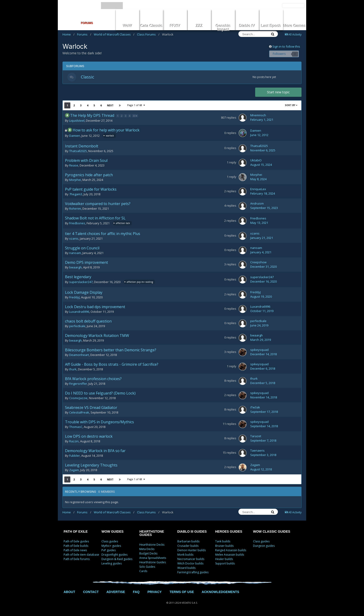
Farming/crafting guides (193, 573)
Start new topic (278, 93)
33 (135, 116)
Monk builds (185, 555)
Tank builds (223, 542)
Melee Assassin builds (230, 555)
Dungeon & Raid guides (117, 559)
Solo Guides (147, 567)
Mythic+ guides (111, 546)
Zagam (74, 470)
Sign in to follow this (286, 46)
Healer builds (224, 559)
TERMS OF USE (182, 592)
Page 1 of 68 (136, 106)
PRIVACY (154, 592)
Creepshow (258, 263)
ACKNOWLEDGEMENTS (221, 592)
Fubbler (75, 456)
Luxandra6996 (79, 312)
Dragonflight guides (114, 555)
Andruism (257, 204)
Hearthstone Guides (153, 563)
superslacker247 (81, 283)
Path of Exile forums (77, 559)
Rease (74, 166)
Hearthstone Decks (152, 545)
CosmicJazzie (78, 398)
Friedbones (77, 224)
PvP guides (109, 551)
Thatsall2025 (78, 151)
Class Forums (148, 34)
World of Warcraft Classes (114, 34)
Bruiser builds (224, 546)
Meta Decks (147, 549)
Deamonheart (79, 355)
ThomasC (76, 427)
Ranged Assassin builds (231, 551)
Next (110, 106)
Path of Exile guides (76, 542)
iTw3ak (255, 408)
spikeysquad (259, 350)
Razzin (74, 442)
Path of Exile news (75, 551)
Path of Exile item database (81, 555)
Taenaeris (257, 451)
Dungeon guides (264, 546)
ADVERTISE (116, 592)
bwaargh (75, 268)
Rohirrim (75, 209)
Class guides (110, 542)
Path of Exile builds (76, 546)
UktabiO (256, 161)
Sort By (291, 106)
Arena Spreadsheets (153, 558)
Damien (75, 136)
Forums (84, 34)
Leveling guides (112, 564)
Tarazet (256, 437)
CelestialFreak (79, 413)
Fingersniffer (78, 384)
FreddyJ (74, 298)
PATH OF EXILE (76, 532)
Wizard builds (186, 568)
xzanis (74, 239)
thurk (73, 370)
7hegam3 (76, 195)
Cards (143, 572)
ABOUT (69, 592)
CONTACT (91, 592)
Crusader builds (188, 546)
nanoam (75, 253)
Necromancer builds (191, 559)
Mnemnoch (258, 116)
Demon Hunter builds (192, 551)
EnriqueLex (258, 189)
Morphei (75, 180)
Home (68, 34)
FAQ (136, 592)
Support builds (225, 564)
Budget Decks (148, 554)
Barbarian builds (188, 542)
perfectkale (77, 326)
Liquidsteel (77, 121)
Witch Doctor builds (190, 564)
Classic (88, 77)
